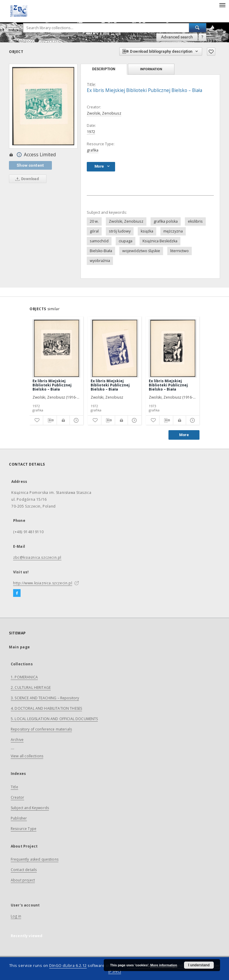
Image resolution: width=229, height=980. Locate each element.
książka (147, 231)
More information (164, 965)
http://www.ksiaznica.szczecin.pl (43, 583)
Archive (17, 740)
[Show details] (76, 420)
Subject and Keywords (30, 808)
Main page (20, 647)
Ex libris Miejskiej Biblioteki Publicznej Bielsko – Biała (52, 385)
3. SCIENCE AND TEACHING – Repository (45, 698)
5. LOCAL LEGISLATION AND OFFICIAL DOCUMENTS (54, 719)
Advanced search (177, 37)
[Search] (198, 28)
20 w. (94, 221)
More (184, 435)
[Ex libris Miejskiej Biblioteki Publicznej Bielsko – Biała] (56, 348)
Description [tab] (104, 69)
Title (14, 787)
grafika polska (166, 221)
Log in (16, 916)
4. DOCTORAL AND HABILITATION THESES (46, 708)
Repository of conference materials (41, 729)
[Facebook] (17, 593)
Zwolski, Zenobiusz (104, 113)
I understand (199, 965)
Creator (17, 797)
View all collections (27, 756)
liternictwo (180, 251)
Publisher (19, 818)
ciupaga (126, 241)
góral (94, 231)
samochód (99, 241)
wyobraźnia (100, 261)
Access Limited (32, 155)
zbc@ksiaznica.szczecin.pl (37, 557)
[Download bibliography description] (50, 420)
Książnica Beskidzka (160, 241)
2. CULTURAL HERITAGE (31, 688)
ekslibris (195, 221)
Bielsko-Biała (101, 251)
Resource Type (24, 829)
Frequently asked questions (35, 859)
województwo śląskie (141, 251)
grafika (93, 150)
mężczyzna (173, 231)
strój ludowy (120, 231)
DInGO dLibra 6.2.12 (68, 966)
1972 (91, 132)
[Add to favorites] (211, 52)
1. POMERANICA (24, 677)
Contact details (24, 870)
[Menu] (222, 5)
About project (23, 880)
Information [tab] (151, 69)
